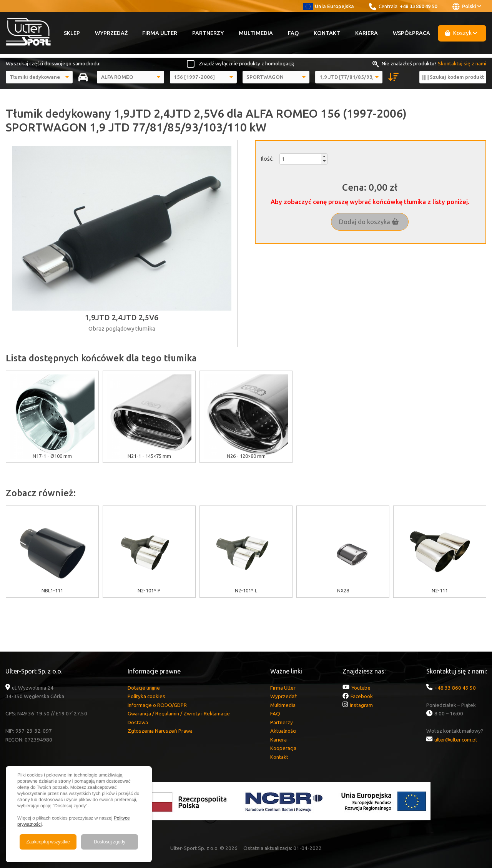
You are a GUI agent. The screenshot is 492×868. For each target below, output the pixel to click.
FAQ (293, 33)
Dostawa (138, 722)
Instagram (361, 705)
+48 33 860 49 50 (418, 6)
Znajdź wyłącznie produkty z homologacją (247, 63)
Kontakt (327, 33)
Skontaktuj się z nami (462, 63)
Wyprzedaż (111, 33)
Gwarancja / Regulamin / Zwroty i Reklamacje (179, 713)
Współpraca (411, 33)
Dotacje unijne (144, 688)
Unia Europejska (328, 6)
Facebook (362, 696)
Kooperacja (283, 748)
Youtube (361, 688)
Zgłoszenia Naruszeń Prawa (160, 731)
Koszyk (461, 33)
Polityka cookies (146, 696)
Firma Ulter (160, 33)
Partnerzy (208, 33)
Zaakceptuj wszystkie (48, 842)
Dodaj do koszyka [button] (369, 222)
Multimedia (256, 33)
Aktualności (283, 731)
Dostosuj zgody (110, 842)
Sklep (72, 33)
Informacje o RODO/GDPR (157, 705)
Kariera (367, 33)
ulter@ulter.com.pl (455, 740)
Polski (467, 7)
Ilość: (267, 159)
